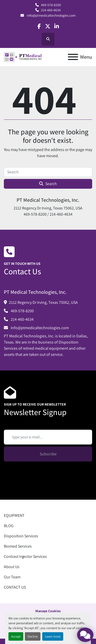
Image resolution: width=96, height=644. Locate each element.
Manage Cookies (48, 611)
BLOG (9, 526)
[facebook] (39, 26)
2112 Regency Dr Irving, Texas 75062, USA (43, 302)
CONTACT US (15, 587)
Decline (33, 636)
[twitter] (48, 26)
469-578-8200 (51, 5)
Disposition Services (21, 536)
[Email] (48, 437)
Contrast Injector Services (25, 556)
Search (48, 184)
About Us (12, 567)
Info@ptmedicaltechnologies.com (51, 15)
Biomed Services (18, 546)
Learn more (53, 636)
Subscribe (48, 454)
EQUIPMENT (14, 515)
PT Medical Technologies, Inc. (48, 200)
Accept (16, 636)
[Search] (48, 172)
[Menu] (73, 57)
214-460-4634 (51, 10)
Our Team (12, 577)
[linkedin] (57, 26)
